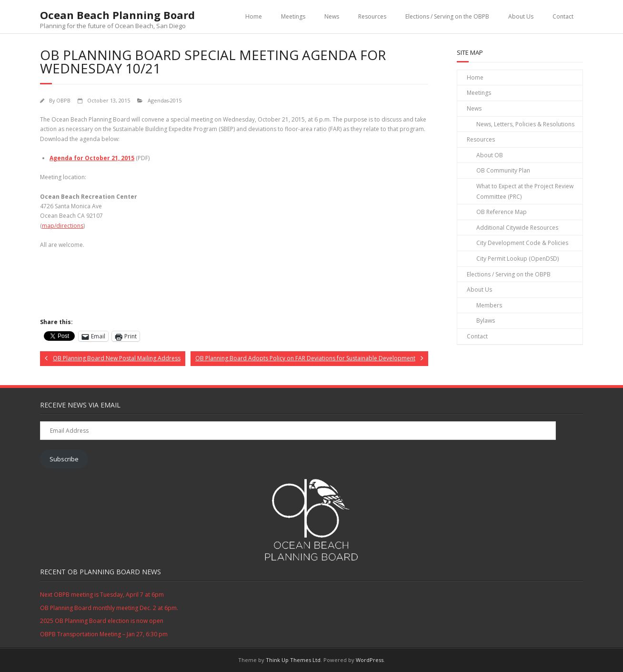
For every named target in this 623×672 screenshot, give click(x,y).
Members (489, 305)
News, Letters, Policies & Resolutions (525, 124)
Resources (372, 16)
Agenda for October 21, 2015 (92, 158)
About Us (521, 16)
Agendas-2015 (165, 100)
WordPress (370, 660)
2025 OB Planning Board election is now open (102, 621)
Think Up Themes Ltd (293, 660)
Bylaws (486, 321)
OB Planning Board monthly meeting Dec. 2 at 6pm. (109, 608)
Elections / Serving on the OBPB (447, 16)
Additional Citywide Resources (517, 228)
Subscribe (64, 459)
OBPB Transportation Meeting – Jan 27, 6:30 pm (104, 634)
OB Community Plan (503, 170)
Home (254, 16)
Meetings (293, 16)
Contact (563, 16)
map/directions (63, 226)
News (332, 16)
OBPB (63, 100)
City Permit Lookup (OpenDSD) (517, 259)
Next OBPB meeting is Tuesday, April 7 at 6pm (102, 595)
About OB (490, 155)
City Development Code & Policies (522, 243)
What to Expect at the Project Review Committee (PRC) (525, 191)
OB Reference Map (502, 212)
